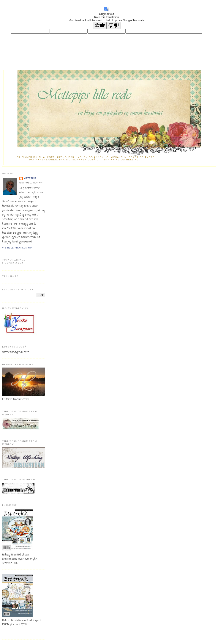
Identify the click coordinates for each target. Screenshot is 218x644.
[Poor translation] (114, 26)
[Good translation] (100, 26)
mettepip (30, 178)
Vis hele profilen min (17, 248)
